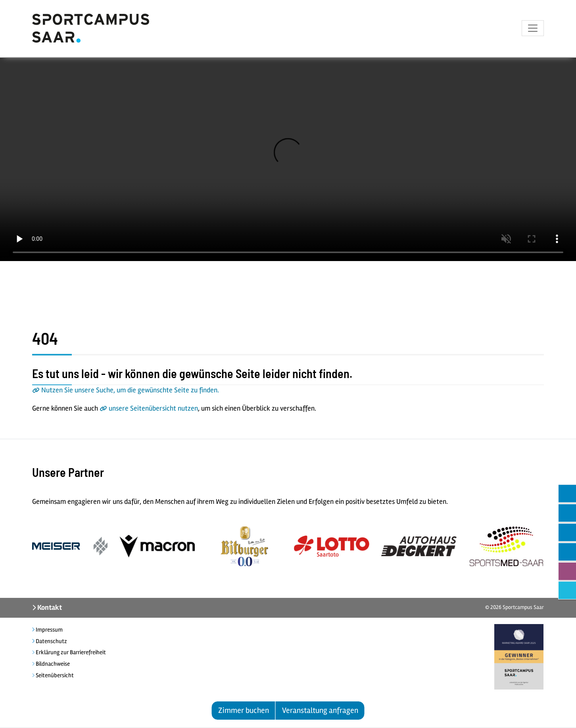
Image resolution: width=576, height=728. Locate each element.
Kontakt (49, 607)
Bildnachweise (52, 664)
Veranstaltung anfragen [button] (320, 710)
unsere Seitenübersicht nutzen (153, 408)
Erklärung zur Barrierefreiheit (70, 652)
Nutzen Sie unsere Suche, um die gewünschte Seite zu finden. (130, 390)
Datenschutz (51, 641)
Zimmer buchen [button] (244, 710)
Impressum (49, 630)
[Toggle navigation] (533, 29)
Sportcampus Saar (523, 607)
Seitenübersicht (54, 675)
